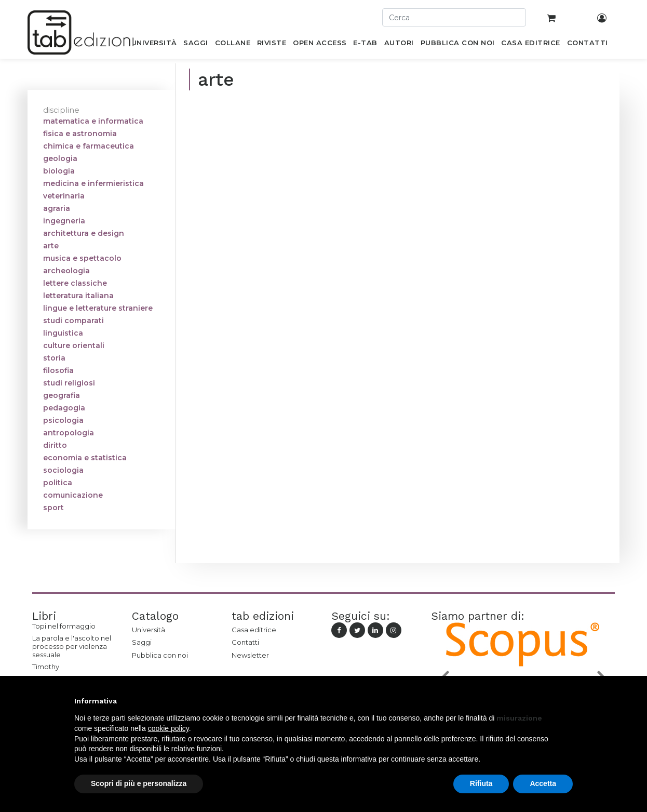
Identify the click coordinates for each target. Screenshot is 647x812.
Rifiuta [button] (481, 783)
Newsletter (250, 655)
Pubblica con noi (160, 655)
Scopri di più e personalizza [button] (139, 783)
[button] (568, 701)
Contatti (245, 642)
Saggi (142, 642)
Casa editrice (254, 630)
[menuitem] (154, 45)
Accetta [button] (543, 783)
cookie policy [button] (169, 728)
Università (149, 630)
